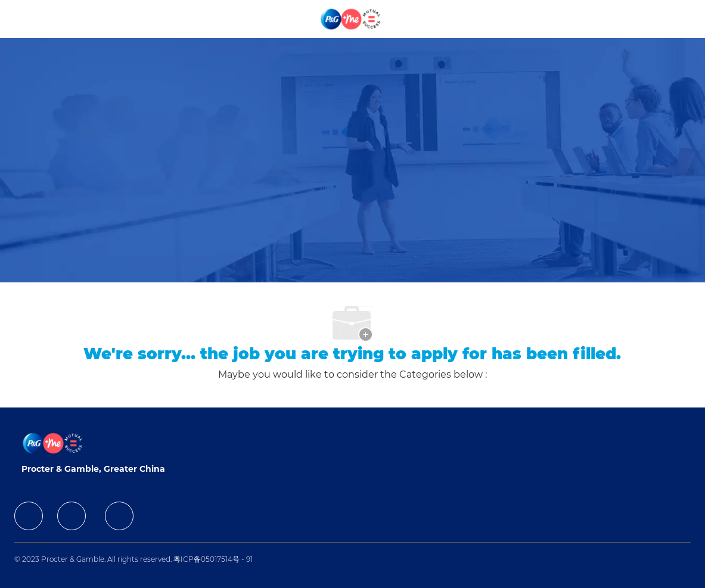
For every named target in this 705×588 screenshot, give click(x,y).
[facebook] (29, 516)
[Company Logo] (352, 18)
